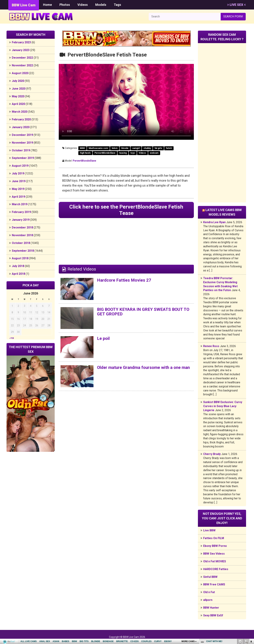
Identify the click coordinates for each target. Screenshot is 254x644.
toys (133, 153)
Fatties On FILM (214, 538)
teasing (123, 153)
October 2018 (21, 243)
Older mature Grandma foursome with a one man (143, 367)
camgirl (136, 148)
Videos (83, 5)
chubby (147, 148)
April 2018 (18, 274)
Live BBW (209, 530)
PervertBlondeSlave (105, 153)
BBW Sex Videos (214, 554)
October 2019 (21, 150)
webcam (154, 153)
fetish (169, 148)
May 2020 (18, 96)
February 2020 (21, 119)
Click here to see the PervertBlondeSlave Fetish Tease (126, 210)
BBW (82, 148)
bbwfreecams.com (98, 148)
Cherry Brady (212, 454)
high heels (85, 153)
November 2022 (22, 65)
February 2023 (21, 42)
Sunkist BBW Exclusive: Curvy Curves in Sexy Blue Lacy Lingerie (223, 406)
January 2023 (21, 50)
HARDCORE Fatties (216, 569)
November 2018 (22, 235)
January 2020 (21, 127)
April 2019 (18, 197)
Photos (65, 5)
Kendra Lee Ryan (214, 222)
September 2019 (23, 158)
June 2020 (19, 89)
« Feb (12, 338)
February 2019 (21, 212)
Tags (117, 5)
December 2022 (22, 58)
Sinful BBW (210, 577)
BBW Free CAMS (214, 584)
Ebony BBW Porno (215, 546)
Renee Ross (211, 346)
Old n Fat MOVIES (215, 561)
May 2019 (18, 189)
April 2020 (18, 104)
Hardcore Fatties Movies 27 (124, 280)
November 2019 (22, 143)
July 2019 (18, 173)
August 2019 (20, 166)
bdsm (115, 148)
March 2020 (20, 112)
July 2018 (18, 266)
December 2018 (22, 227)
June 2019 (19, 181)
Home (47, 5)
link (251, 589)
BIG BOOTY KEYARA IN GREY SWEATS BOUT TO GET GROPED (143, 312)
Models (101, 5)
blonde (125, 148)
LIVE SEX (236, 5)
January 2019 (21, 220)
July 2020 (18, 81)
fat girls (158, 148)
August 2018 (20, 258)
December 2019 (22, 135)
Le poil (103, 338)
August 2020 (20, 73)
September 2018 (23, 251)
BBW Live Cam (24, 5)
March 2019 (20, 204)
